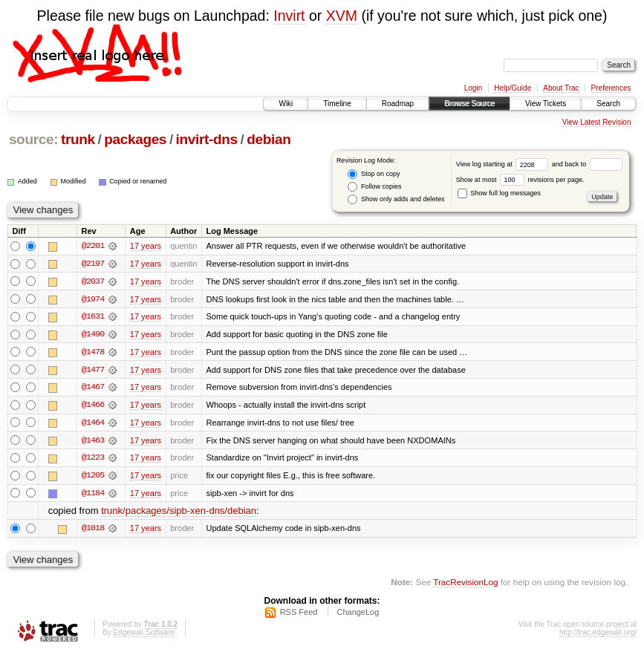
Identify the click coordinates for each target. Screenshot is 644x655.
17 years (146, 246)
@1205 (93, 478)
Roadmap (398, 104)
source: (33, 139)
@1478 (93, 353)
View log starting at (504, 164)
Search (608, 104)
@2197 (93, 264)
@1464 (93, 424)
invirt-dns (207, 139)
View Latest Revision (597, 122)
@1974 (93, 299)
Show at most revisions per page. (520, 180)
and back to (587, 164)
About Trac (561, 88)
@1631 (93, 317)
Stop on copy (374, 174)
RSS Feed (299, 615)
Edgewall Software (144, 635)
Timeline (337, 104)
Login (473, 88)
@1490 (93, 335)
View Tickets (546, 104)
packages (135, 139)
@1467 (93, 388)
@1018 (93, 531)
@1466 (93, 406)
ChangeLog (358, 615)
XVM (342, 16)
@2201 (93, 246)
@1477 (93, 371)
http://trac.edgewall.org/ (598, 635)
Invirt (289, 16)
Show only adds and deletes (396, 199)
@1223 (93, 460)
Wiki (286, 104)
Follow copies (374, 187)
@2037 (93, 281)
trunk (78, 139)
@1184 (93, 495)
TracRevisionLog (465, 585)
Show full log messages (499, 193)
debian (269, 139)
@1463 (93, 442)
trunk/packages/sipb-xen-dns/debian (179, 514)
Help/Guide (513, 88)
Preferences (611, 88)
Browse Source (469, 104)
